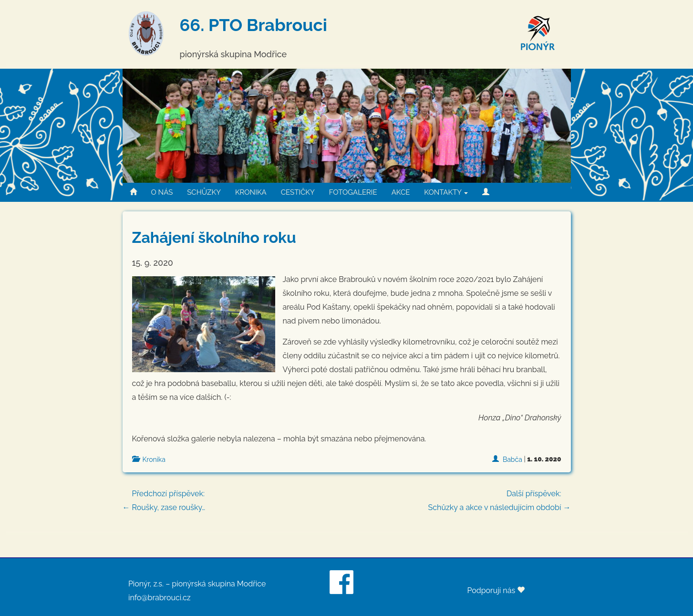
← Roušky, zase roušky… (347, 499)
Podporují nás (496, 590)
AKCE (401, 192)
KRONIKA (251, 192)
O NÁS (162, 192)
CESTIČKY (298, 192)
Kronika (154, 459)
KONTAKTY (446, 192)
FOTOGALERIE (353, 192)
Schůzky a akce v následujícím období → (500, 499)
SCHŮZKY (204, 192)
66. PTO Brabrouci (253, 25)
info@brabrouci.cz (160, 598)
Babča (512, 459)
